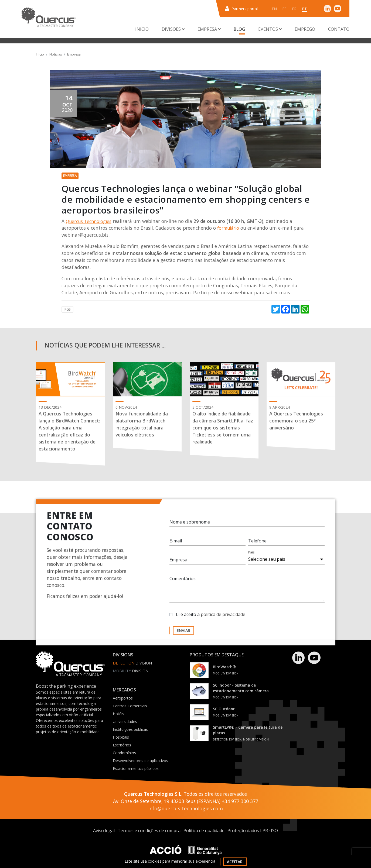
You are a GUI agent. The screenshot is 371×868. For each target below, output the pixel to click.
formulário (228, 228)
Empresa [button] (209, 29)
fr (294, 9)
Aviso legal (104, 831)
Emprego (305, 29)
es (284, 9)
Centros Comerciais (130, 706)
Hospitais (121, 737)
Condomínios (124, 753)
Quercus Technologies (89, 221)
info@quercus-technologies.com (186, 808)
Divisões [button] (173, 29)
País (251, 555)
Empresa (74, 54)
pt (304, 9)
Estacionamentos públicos (136, 768)
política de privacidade (223, 617)
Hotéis (118, 714)
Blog (239, 29)
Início (142, 29)
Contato (339, 29)
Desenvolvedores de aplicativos (140, 761)
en (274, 9)
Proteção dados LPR (248, 831)
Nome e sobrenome (190, 525)
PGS (67, 309)
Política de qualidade (204, 831)
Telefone (257, 544)
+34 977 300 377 (240, 801)
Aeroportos (123, 698)
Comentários (183, 581)
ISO (274, 831)
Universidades (125, 721)
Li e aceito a (211, 617)
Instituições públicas (130, 729)
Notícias (56, 54)
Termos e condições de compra (149, 831)
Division (132, 663)
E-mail (176, 544)
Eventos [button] (270, 29)
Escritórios (122, 745)
